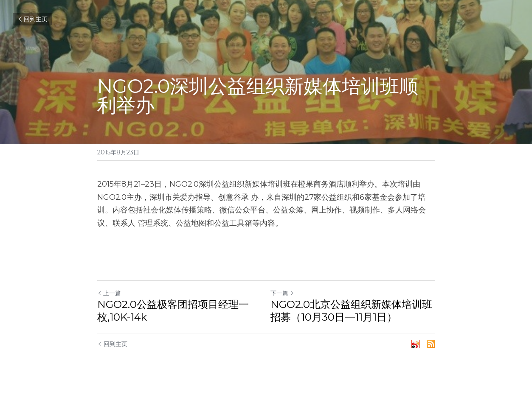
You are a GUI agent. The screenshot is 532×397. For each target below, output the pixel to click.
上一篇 (109, 293)
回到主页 (32, 19)
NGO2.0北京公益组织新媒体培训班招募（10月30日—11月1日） (351, 311)
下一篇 (282, 293)
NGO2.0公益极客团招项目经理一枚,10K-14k (173, 311)
